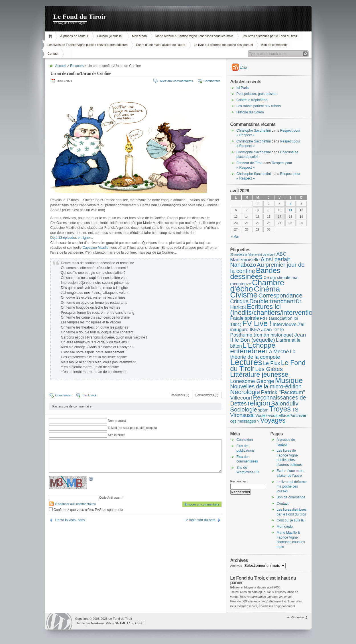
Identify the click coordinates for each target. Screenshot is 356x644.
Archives (236, 566)
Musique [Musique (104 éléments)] (289, 380)
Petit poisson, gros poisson (257, 94)
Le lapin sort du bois (200, 520)
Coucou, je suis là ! (110, 36)
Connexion (245, 440)
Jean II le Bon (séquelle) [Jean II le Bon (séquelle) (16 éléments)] (268, 337)
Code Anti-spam (110, 498)
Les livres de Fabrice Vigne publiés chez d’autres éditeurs (88, 45)
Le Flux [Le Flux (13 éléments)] (272, 363)
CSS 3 (140, 623)
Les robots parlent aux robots (259, 106)
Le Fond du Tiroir (80, 17)
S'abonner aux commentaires (76, 504)
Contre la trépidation (252, 100)
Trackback (89, 395)
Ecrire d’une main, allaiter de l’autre (161, 45)
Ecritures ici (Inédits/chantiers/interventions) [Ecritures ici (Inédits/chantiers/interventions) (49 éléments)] (276, 310)
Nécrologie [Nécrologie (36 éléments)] (245, 392)
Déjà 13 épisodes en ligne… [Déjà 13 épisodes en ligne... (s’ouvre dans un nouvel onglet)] (72, 238)
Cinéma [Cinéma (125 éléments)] (267, 289)
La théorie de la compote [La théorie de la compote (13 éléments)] (263, 354)
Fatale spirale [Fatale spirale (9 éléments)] (245, 318)
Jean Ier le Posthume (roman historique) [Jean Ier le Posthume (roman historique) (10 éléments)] (262, 332)
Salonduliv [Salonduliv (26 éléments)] (285, 403)
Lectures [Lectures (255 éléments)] (246, 362)
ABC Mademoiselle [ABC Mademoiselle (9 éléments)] (258, 257)
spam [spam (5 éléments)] (263, 410)
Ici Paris (243, 88)
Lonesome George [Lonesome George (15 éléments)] (252, 381)
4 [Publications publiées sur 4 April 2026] (290, 204)
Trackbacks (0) (180, 395)
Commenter (212, 81)
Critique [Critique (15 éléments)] (239, 301)
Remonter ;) (299, 617)
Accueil (51, 36)
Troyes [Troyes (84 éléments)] (280, 409)
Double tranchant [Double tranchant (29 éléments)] (272, 301)
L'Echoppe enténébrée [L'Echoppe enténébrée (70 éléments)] (253, 348)
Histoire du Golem (250, 112)
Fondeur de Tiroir (250, 163)
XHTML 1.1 (123, 623)
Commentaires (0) (207, 395)
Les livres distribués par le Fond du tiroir (269, 36)
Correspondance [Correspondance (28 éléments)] (281, 295)
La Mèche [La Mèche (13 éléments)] (278, 352)
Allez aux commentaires (176, 81)
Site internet (116, 435)
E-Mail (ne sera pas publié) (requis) (133, 428)
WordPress (59, 621)
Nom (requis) (117, 421)
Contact (53, 54)
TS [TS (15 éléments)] (295, 410)
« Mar (235, 237)
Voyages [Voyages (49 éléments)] (273, 420)
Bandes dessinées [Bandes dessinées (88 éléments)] (255, 274)
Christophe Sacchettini (254, 131)
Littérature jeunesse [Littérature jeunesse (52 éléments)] (259, 374)
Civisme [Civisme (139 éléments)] (244, 295)
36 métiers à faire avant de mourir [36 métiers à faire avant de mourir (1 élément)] (253, 254)
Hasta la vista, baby (70, 520)
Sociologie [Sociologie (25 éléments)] (244, 409)
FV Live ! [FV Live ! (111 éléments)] (257, 323)
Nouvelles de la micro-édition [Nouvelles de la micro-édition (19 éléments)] (266, 386)
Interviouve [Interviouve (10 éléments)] (284, 324)
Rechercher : (239, 481)
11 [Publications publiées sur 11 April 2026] (290, 210)
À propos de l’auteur (74, 36)
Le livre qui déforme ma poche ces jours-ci (223, 45)
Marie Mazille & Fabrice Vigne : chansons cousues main (194, 36)
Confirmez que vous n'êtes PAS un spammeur (86, 510)
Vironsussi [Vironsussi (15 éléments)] (243, 415)
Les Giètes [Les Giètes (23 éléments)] (269, 369)
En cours (77, 66)
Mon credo (139, 36)
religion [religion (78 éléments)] (259, 403)
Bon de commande (274, 45)
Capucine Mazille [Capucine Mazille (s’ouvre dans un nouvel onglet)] (95, 248)
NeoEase (98, 623)
